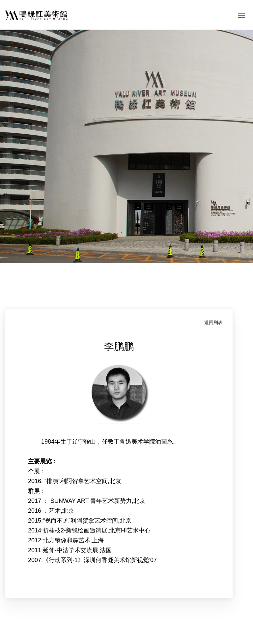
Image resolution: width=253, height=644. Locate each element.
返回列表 (213, 322)
